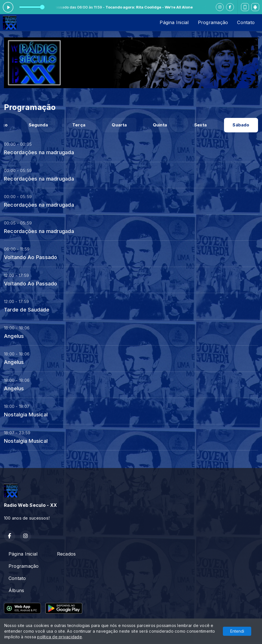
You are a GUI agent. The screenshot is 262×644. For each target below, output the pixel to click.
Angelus (14, 336)
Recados (66, 554)
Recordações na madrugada (39, 152)
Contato (246, 22)
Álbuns (16, 590)
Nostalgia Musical (26, 414)
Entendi (237, 631)
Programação (213, 22)
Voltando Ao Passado (31, 257)
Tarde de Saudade (27, 310)
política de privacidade (60, 637)
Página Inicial (174, 22)
